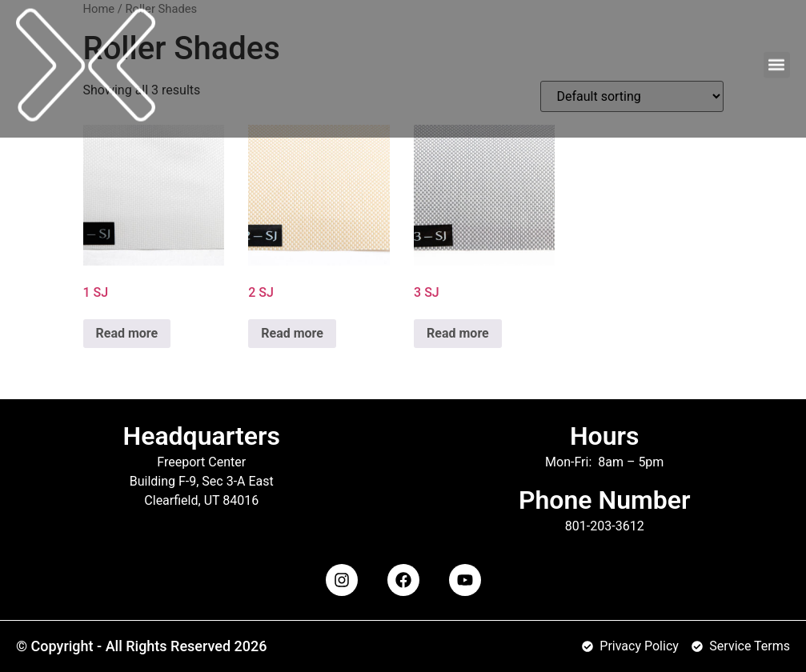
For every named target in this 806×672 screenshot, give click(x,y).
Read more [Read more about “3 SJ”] (458, 333)
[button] (777, 57)
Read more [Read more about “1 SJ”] (127, 333)
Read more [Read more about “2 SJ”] (292, 333)
